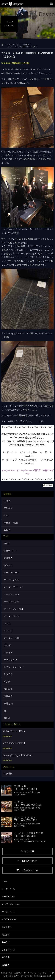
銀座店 (7, 530)
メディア (8, 653)
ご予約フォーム (27, 870)
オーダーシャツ (12, 580)
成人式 (7, 682)
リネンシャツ (10, 660)
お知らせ (8, 565)
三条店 (7, 501)
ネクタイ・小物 (12, 638)
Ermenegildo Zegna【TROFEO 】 (18, 755)
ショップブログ (13, 45)
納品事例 (6, 935)
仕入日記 (25, 63)
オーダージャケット (14, 587)
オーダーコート (12, 573)
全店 (6, 515)
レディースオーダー (14, 667)
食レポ (7, 718)
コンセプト (7, 927)
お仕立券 (8, 558)
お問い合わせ (27, 861)
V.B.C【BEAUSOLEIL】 (14, 743)
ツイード (8, 631)
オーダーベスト (12, 616)
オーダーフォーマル (14, 609)
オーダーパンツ (12, 602)
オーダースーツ (12, 594)
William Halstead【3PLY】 (15, 731)
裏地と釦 (8, 704)
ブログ (7, 645)
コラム (7, 623)
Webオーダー (10, 551)
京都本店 (26, 45)
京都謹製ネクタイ (10, 919)
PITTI (7, 543)
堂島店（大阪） (12, 523)
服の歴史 (8, 689)
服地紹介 (8, 696)
